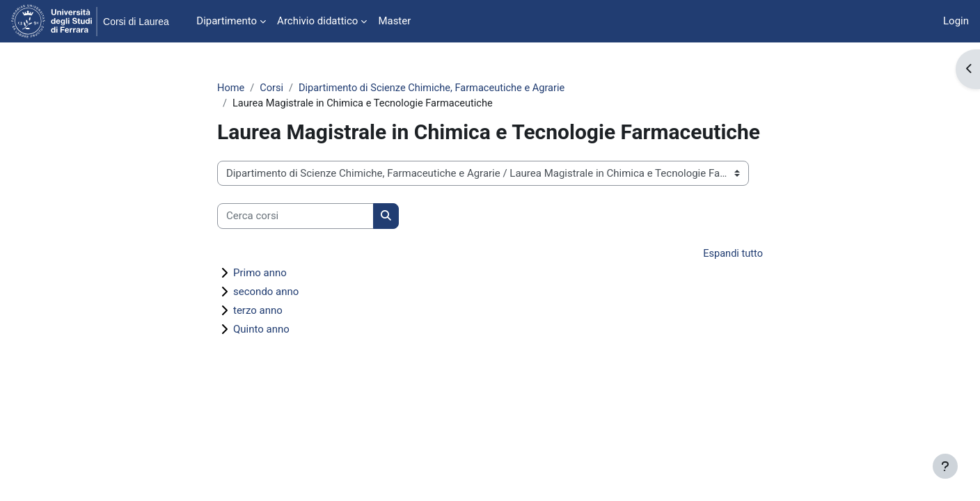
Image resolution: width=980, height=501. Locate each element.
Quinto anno (261, 331)
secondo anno (266, 293)
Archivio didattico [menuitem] (317, 21)
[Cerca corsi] (295, 217)
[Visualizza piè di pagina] (945, 466)
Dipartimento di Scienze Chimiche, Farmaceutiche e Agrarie (438, 88)
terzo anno (258, 312)
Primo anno (260, 274)
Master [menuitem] (394, 21)
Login (956, 21)
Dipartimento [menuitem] (227, 21)
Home (231, 88)
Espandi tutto (732, 255)
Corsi (273, 88)
